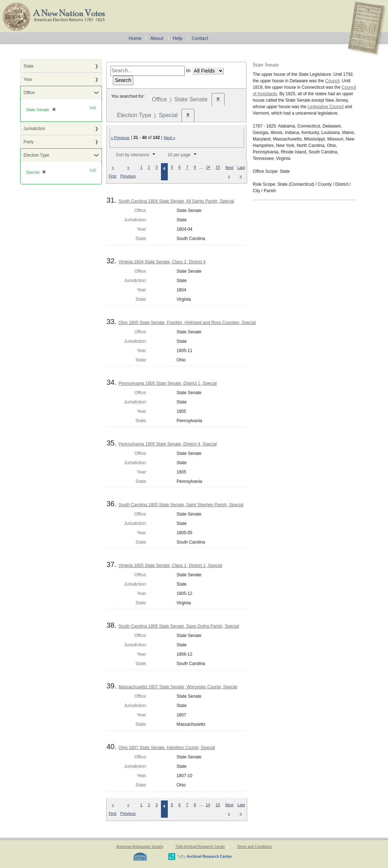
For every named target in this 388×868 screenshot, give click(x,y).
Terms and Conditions (254, 847)
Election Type (37, 155)
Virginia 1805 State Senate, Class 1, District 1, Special (170, 565)
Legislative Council (325, 107)
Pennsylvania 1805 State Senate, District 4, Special (168, 444)
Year (28, 79)
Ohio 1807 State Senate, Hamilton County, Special (167, 748)
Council (332, 81)
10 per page (179, 155)
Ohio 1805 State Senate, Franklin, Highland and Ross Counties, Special (187, 323)
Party (29, 142)
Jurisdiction (34, 129)
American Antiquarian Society (140, 847)
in (188, 70)
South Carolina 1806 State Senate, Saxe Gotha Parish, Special (179, 626)
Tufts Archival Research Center (200, 847)
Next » (170, 138)
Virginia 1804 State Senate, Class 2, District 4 (162, 262)
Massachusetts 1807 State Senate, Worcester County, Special (178, 687)
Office (29, 93)
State (29, 66)
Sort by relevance (132, 155)
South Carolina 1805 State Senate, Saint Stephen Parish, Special (181, 505)
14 (208, 167)
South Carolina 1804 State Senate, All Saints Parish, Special (176, 201)
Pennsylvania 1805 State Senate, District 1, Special (168, 383)
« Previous (120, 138)
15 (218, 167)
